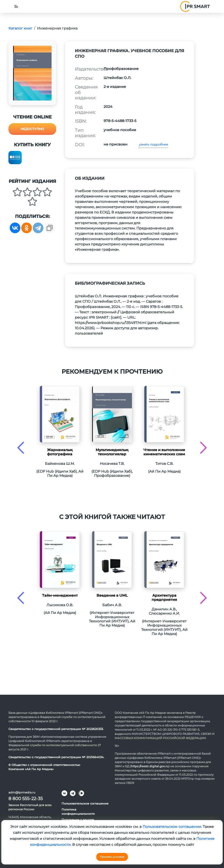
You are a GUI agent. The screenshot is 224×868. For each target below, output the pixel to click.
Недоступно (32, 129)
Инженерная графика (57, 28)
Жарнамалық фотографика (60, 452)
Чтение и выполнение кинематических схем (164, 452)
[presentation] (21, 448)
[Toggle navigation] (16, 6)
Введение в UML (112, 595)
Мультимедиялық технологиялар (112, 452)
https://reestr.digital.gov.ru (150, 766)
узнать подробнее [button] (153, 144)
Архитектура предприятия (164, 598)
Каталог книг (20, 28)
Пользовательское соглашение (85, 803)
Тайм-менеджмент (60, 595)
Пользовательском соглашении (172, 827)
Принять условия (112, 857)
